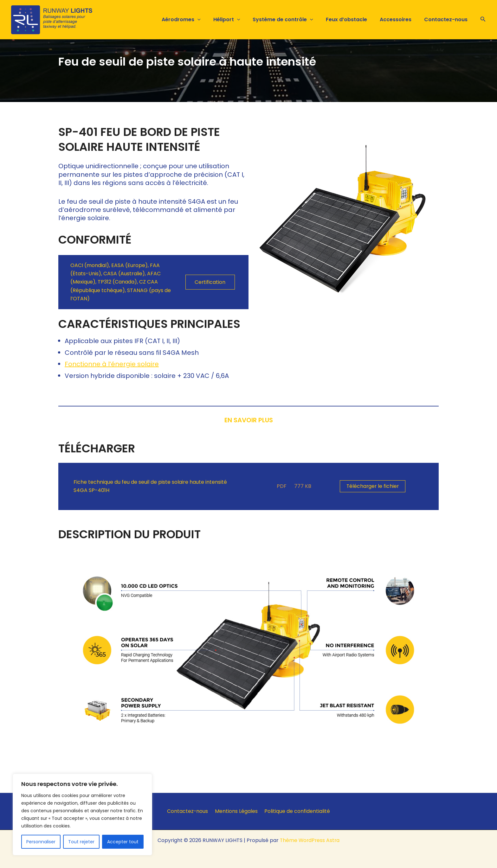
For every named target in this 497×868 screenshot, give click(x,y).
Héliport (238, 20)
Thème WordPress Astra (310, 840)
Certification (210, 282)
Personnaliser (41, 842)
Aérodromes (195, 20)
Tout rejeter (81, 842)
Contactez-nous (447, 19)
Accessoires (399, 19)
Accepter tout (123, 842)
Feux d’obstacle (353, 19)
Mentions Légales (236, 811)
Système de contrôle (292, 20)
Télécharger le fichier (373, 486)
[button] (211, 20)
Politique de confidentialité (296, 811)
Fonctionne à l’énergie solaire (112, 364)
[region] (82, 814)
